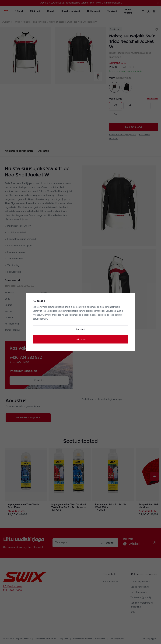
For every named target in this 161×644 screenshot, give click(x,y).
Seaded (80, 330)
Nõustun (81, 339)
